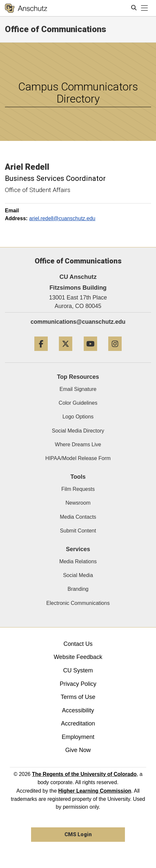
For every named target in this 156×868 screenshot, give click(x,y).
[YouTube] (90, 353)
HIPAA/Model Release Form (78, 458)
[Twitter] (66, 353)
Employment (78, 737)
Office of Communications (56, 29)
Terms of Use (78, 697)
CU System (78, 670)
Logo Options (78, 417)
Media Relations (78, 561)
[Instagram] (115, 353)
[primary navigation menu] (145, 8)
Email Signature (78, 389)
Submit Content (78, 531)
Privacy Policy (78, 684)
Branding (78, 589)
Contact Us (78, 644)
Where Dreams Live (78, 444)
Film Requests (78, 489)
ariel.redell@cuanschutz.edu (62, 218)
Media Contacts (78, 517)
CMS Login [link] (78, 834)
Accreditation (78, 723)
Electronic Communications (78, 603)
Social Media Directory (78, 431)
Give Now (78, 750)
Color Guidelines (78, 403)
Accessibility (78, 710)
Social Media (78, 575)
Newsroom (78, 503)
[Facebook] (41, 353)
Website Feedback (78, 657)
